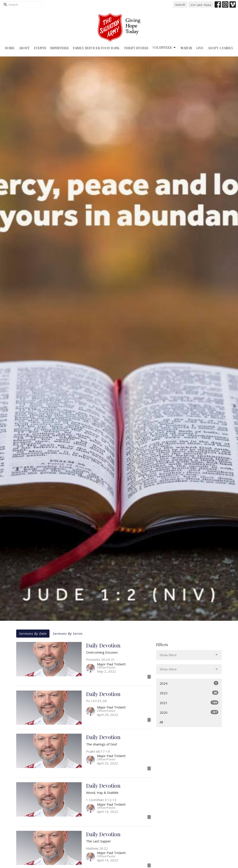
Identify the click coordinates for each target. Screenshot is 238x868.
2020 (189, 712)
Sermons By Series (68, 633)
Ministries (59, 48)
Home (10, 48)
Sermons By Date (33, 633)
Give (200, 48)
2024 (189, 683)
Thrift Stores (136, 48)
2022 (189, 693)
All (161, 722)
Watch (186, 48)
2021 (189, 703)
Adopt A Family (220, 48)
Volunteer (164, 48)
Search (180, 4)
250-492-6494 (201, 4)
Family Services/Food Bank (96, 48)
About (24, 48)
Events (40, 48)
